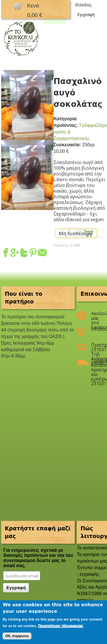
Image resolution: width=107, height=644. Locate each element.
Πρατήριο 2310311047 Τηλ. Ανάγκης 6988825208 (95, 347)
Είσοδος (83, 5)
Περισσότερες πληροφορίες (61, 626)
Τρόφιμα (88, 125)
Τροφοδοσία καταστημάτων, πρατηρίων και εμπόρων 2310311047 (95, 363)
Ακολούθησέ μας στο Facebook (95, 316)
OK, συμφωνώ (17, 636)
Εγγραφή (86, 14)
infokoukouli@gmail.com (95, 329)
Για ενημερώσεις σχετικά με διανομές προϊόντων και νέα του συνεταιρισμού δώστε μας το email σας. (38, 558)
